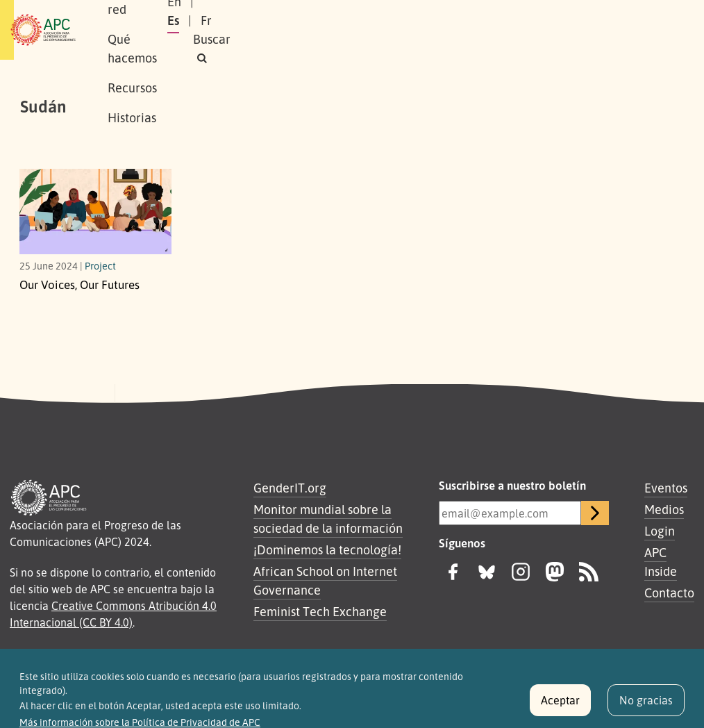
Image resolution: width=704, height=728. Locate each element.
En (498, 20)
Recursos (411, 15)
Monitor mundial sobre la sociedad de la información (328, 519)
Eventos (666, 488)
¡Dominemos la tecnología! (327, 549)
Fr (566, 20)
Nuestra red (237, 15)
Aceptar (560, 706)
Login (660, 531)
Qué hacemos (328, 15)
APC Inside (661, 562)
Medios (664, 509)
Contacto (669, 593)
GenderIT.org (290, 488)
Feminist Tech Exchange (320, 611)
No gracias (646, 706)
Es (533, 20)
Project (100, 265)
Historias (151, 44)
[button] (553, 39)
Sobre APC (155, 15)
